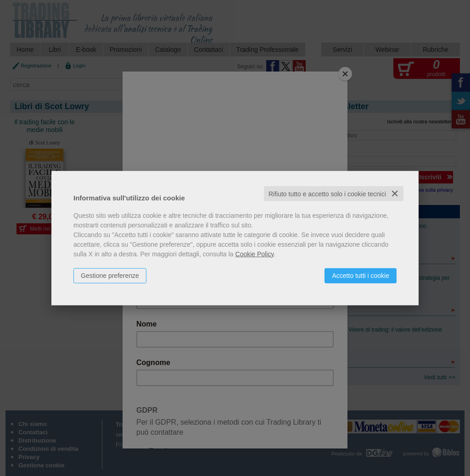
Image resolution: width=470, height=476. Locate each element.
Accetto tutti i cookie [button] (361, 275)
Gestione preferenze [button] (110, 275)
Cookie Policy (255, 254)
